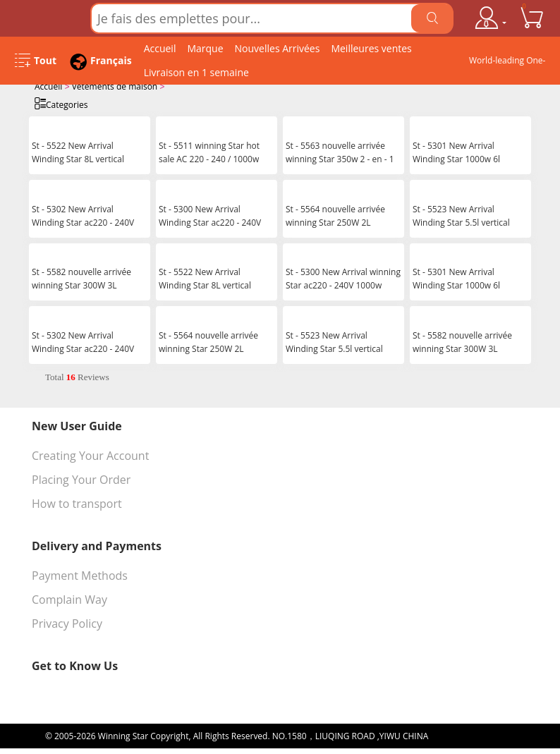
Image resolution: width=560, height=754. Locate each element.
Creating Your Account (90, 454)
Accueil (160, 48)
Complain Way (69, 598)
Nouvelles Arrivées (278, 48)
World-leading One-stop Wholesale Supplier (507, 63)
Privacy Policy (67, 622)
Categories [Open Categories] (61, 103)
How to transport (77, 502)
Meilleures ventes (371, 48)
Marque (205, 48)
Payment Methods (80, 574)
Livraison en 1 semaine (196, 72)
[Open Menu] (36, 61)
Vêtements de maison (115, 86)
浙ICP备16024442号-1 (473, 735)
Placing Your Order (81, 478)
